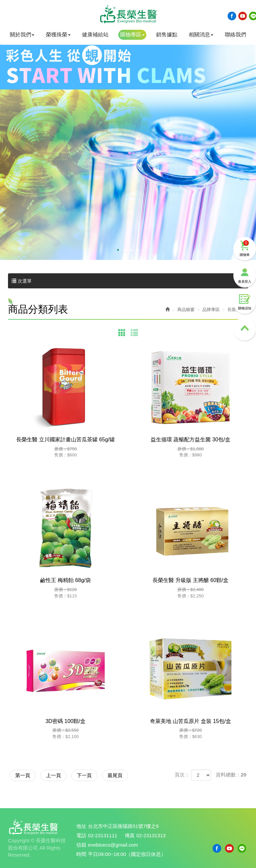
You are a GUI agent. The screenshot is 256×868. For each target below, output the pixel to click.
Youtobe (243, 16)
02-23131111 (103, 835)
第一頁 (24, 775)
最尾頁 (125, 775)
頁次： (182, 775)
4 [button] (138, 250)
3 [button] (131, 250)
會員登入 (245, 269)
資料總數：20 (231, 775)
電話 (81, 835)
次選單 (128, 281)
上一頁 (58, 775)
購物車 (245, 242)
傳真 (130, 835)
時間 (81, 853)
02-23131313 (151, 835)
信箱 (81, 844)
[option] (128, 143)
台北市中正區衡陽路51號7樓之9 (123, 826)
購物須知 (245, 296)
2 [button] (125, 250)
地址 (81, 826)
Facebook (232, 16)
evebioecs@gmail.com (113, 844)
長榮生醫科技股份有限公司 (128, 14)
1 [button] (118, 250)
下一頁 (91, 775)
